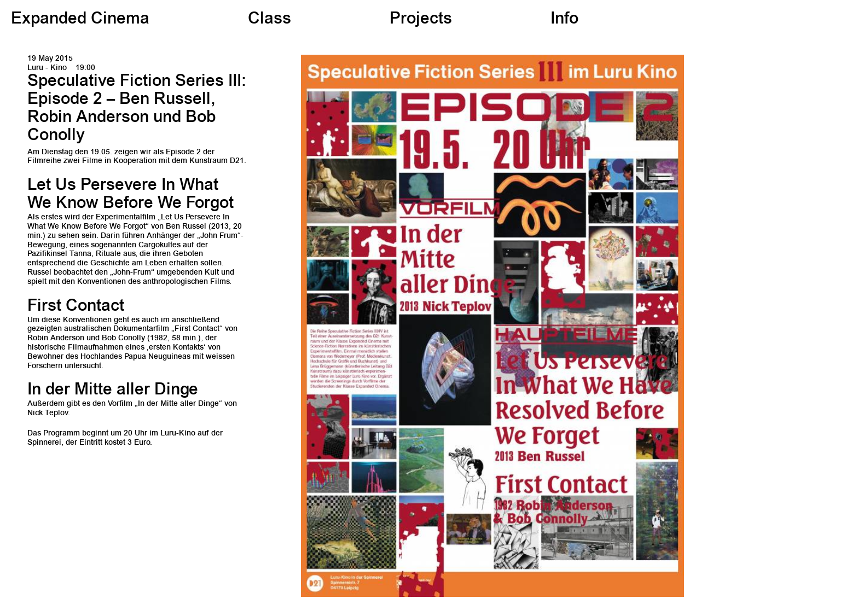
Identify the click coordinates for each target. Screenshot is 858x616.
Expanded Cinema (80, 20)
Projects (421, 20)
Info (564, 20)
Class (269, 20)
